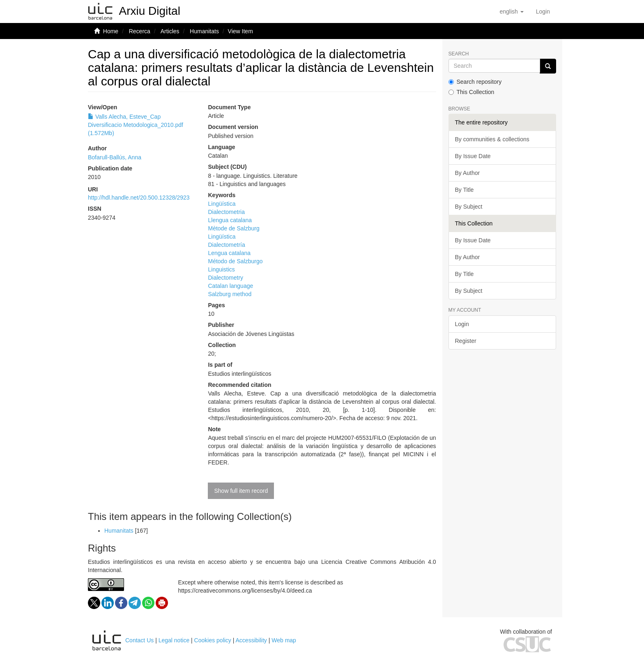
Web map (284, 640)
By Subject (469, 207)
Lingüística (222, 204)
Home (111, 31)
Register (466, 341)
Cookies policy (213, 640)
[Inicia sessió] (543, 11)
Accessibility (251, 640)
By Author (468, 173)
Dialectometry (225, 278)
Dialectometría (226, 245)
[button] (511, 11)
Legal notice (174, 640)
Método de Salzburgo (235, 261)
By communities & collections (492, 139)
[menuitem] (543, 11)
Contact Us (139, 640)
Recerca (140, 31)
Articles (170, 31)
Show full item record (241, 491)
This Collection (471, 92)
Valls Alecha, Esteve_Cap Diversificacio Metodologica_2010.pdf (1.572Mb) (136, 125)
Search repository (475, 82)
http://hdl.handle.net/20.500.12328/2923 (139, 198)
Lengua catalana (229, 253)
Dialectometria (226, 212)
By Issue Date (473, 156)
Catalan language (230, 286)
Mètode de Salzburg (233, 228)
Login (462, 324)
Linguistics (221, 269)
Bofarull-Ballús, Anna (115, 157)
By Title (465, 190)
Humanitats (204, 31)
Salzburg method (230, 294)
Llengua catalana (230, 220)
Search (459, 54)
